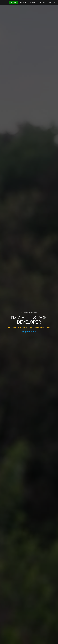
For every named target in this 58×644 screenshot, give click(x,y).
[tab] (13, 2)
